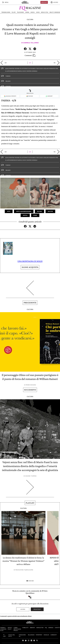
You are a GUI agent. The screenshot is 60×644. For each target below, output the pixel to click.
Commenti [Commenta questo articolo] (30, 55)
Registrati (37, 609)
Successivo (30, 390)
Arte (9, 211)
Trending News (6, 12)
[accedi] (54, 2)
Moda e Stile (45, 12)
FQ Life (14, 12)
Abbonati (44, 2)
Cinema (27, 12)
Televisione (20, 12)
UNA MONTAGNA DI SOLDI (30, 261)
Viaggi (38, 12)
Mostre (50, 211)
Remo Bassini (31, 385)
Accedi (23, 609)
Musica (33, 12)
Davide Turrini (31, 476)
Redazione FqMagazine (24, 570)
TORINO (8, 76)
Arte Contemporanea (24, 211)
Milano (39, 211)
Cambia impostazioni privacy (17, 629)
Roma (35, 215)
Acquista (30, 267)
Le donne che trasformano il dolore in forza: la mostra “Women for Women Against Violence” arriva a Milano (23, 561)
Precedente (30, 303)
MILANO (8, 81)
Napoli (25, 215)
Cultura (30, 20)
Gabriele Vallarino (31, 43)
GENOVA (8, 86)
